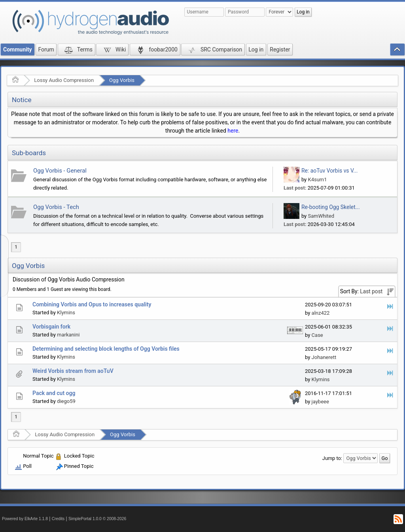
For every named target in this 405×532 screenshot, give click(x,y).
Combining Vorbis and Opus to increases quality (92, 304)
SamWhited (321, 216)
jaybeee (320, 402)
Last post (371, 291)
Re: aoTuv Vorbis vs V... (329, 171)
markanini (68, 335)
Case (317, 335)
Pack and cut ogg (54, 393)
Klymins (66, 313)
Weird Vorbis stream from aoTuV (73, 371)
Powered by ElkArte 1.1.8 (25, 519)
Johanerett (324, 357)
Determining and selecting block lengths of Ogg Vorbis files (106, 349)
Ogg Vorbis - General (60, 171)
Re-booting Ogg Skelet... (331, 207)
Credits (58, 519)
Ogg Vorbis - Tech (56, 207)
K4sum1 (317, 180)
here (233, 131)
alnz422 (321, 313)
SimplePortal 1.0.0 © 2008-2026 (97, 519)
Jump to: (332, 458)
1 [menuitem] (16, 247)
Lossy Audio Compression (64, 80)
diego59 (66, 401)
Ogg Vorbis (122, 80)
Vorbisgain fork (51, 327)
